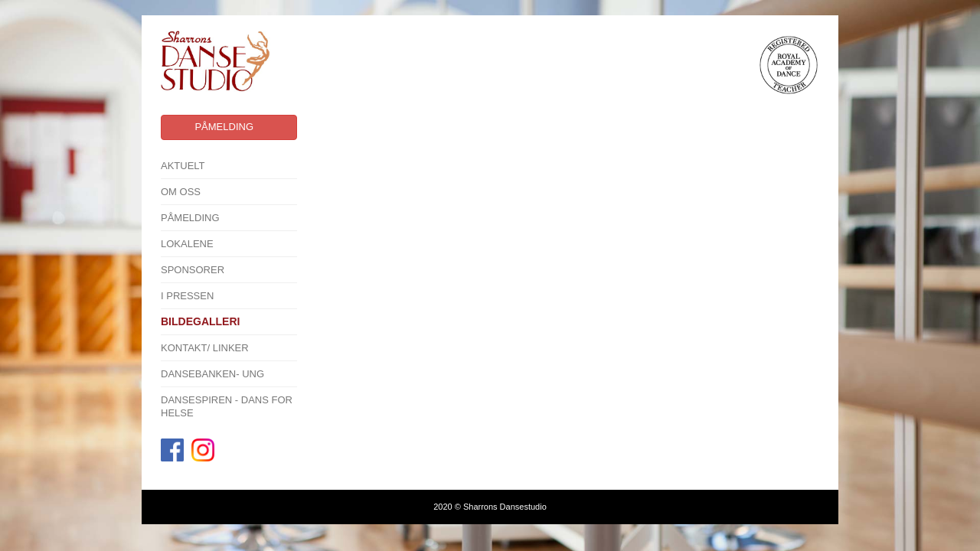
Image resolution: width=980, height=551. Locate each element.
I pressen (187, 296)
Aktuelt (183, 166)
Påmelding (190, 218)
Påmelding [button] (224, 127)
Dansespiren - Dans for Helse (227, 406)
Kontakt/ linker (205, 348)
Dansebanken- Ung (212, 374)
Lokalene (187, 244)
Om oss (181, 192)
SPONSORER (193, 270)
